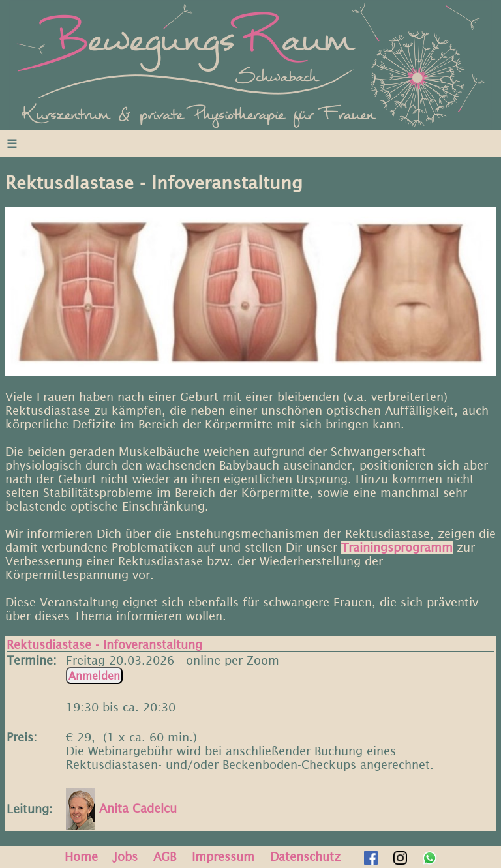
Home (81, 857)
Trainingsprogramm (397, 547)
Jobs (126, 857)
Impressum (223, 857)
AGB (165, 857)
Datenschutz (305, 857)
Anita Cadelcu (121, 808)
